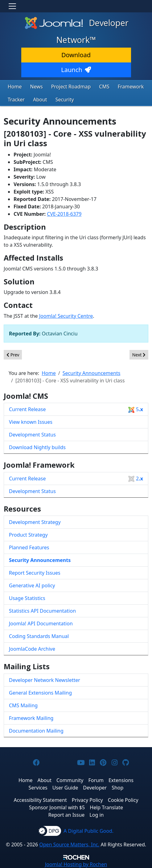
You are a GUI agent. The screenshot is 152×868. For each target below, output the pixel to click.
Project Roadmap (71, 87)
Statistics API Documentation (42, 611)
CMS (104, 87)
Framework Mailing (31, 718)
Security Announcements (40, 560)
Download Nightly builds (37, 447)
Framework (131, 87)
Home (15, 87)
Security (65, 100)
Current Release (76, 409)
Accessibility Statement (40, 800)
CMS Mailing (23, 705)
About (40, 100)
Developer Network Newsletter (45, 680)
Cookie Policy (123, 800)
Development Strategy (35, 522)
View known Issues (31, 422)
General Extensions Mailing (40, 693)
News (37, 87)
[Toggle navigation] (12, 6)
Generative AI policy (32, 585)
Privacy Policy (87, 800)
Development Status (32, 435)
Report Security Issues (35, 573)
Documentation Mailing (36, 731)
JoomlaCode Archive (32, 649)
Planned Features (29, 547)
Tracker (16, 100)
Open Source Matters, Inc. (69, 845)
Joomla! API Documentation (41, 623)
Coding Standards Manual (39, 636)
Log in (97, 815)
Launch (76, 70)
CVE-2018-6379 (64, 214)
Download (76, 55)
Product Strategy (28, 535)
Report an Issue (67, 815)
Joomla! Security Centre (66, 316)
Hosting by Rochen (76, 864)
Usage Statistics (27, 598)
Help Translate (106, 807)
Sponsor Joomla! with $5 (57, 807)
